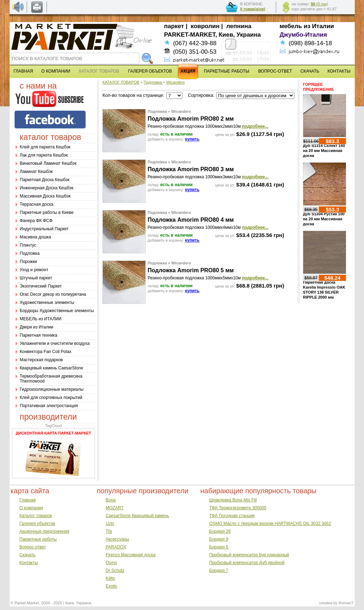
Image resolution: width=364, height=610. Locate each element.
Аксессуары (117, 539)
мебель (291, 26)
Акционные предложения (44, 531)
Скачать (28, 555)
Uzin (110, 524)
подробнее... (255, 126)
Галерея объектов (37, 524)
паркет (174, 26)
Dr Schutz (115, 570)
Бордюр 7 (219, 570)
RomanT (346, 603)
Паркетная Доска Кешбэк (45, 180)
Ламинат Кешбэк (36, 172)
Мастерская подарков (41, 360)
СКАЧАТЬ (310, 71)
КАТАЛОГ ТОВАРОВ (121, 82)
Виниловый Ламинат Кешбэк (48, 163)
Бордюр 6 (219, 547)
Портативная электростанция (49, 406)
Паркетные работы (38, 539)
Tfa (109, 531)
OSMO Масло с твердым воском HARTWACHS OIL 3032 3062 (270, 524)
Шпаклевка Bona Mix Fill (233, 500)
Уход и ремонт (34, 270)
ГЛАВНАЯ (23, 71)
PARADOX (116, 547)
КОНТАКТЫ (339, 71)
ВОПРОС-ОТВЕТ (275, 71)
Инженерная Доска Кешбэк (47, 188)
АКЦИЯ (188, 71)
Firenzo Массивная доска (130, 555)
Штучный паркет (36, 278)
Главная (28, 500)
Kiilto (110, 578)
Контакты (29, 563)
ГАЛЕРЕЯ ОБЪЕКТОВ (150, 71)
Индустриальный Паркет (44, 229)
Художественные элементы (47, 303)
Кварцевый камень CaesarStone (52, 368)
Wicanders (176, 82)
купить (192, 139)
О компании (31, 508)
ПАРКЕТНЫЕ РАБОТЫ (226, 71)
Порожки (29, 262)
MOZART (114, 508)
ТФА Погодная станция (232, 516)
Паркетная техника (39, 335)
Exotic (111, 586)
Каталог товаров (36, 516)
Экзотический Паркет (41, 286)
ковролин (205, 26)
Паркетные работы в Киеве (47, 212)
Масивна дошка (36, 237)
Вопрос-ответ (33, 547)
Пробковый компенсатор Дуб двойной (247, 563)
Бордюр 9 (219, 539)
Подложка (30, 253)
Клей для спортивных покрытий (51, 398)
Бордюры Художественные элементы (57, 311)
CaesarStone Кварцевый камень (137, 516)
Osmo (111, 563)
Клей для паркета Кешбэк (45, 147)
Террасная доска (37, 204)
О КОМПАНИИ (56, 71)
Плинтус (28, 245)
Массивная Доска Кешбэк (45, 196)
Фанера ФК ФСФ (36, 221)
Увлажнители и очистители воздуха (55, 343)
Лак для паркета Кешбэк (44, 155)
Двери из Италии (37, 327)
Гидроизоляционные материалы (52, 389)
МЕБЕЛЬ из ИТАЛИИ (41, 319)
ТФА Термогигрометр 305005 (238, 508)
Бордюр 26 (220, 531)
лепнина (239, 26)
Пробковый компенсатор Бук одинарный (249, 555)
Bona (111, 500)
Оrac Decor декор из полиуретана (53, 294)
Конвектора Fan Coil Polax (46, 352)
